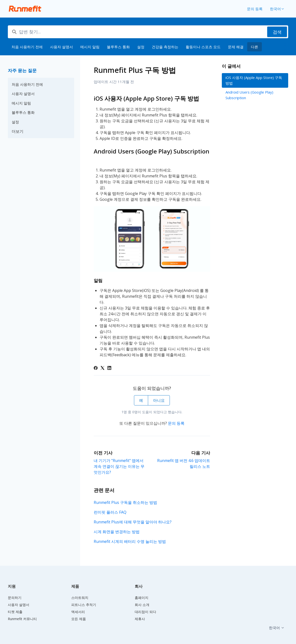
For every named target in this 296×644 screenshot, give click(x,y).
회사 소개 (142, 605)
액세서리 (78, 612)
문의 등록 (255, 9)
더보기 (18, 131)
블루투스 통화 (118, 47)
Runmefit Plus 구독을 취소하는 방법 (125, 502)
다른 (255, 47)
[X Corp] (102, 368)
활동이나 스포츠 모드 (203, 47)
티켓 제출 (15, 612)
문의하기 (15, 598)
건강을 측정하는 (165, 47)
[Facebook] (96, 368)
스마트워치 (80, 598)
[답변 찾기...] (148, 32)
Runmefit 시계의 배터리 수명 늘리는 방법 (130, 541)
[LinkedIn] (109, 368)
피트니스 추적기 (84, 605)
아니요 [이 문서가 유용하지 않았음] (159, 400)
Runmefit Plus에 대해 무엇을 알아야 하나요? (133, 522)
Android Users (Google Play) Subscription (249, 95)
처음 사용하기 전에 (27, 47)
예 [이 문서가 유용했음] (141, 400)
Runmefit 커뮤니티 (22, 619)
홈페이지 (142, 598)
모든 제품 (79, 619)
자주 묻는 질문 (22, 70)
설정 (141, 47)
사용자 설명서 (61, 47)
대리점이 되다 (145, 612)
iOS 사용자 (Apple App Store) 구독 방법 (254, 80)
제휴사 (140, 619)
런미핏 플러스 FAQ (110, 512)
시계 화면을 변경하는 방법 (117, 532)
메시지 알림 (90, 47)
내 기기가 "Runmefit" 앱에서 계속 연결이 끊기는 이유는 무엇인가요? (119, 466)
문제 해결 (236, 47)
